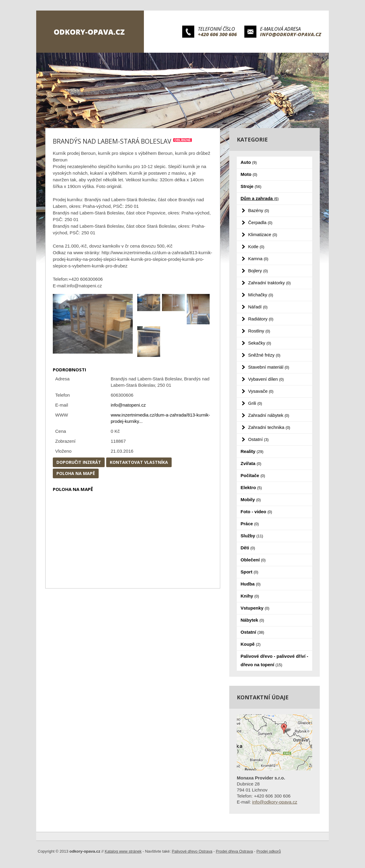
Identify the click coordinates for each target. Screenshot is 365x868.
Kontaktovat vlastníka (139, 462)
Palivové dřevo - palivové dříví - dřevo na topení (275, 660)
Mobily (251, 500)
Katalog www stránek (123, 851)
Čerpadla (260, 222)
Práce (250, 524)
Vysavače (261, 391)
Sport (250, 572)
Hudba (251, 584)
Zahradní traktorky (270, 283)
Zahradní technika (269, 427)
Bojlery (258, 271)
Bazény (259, 210)
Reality (252, 451)
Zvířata (251, 463)
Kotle (256, 247)
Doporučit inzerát (79, 462)
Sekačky (260, 343)
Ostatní (259, 439)
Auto (249, 162)
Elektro (251, 487)
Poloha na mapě (76, 473)
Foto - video (256, 512)
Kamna (258, 259)
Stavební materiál (269, 367)
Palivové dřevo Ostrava (192, 851)
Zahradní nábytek (269, 415)
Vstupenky (255, 608)
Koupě (251, 644)
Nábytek (252, 620)
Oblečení (253, 560)
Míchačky (261, 295)
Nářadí (258, 307)
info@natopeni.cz (128, 405)
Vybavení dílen (266, 379)
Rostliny (259, 331)
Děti (248, 548)
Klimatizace (263, 234)
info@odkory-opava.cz (291, 34)
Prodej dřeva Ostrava (235, 851)
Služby (252, 536)
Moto (249, 174)
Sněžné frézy (264, 355)
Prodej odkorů (269, 851)
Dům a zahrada (260, 198)
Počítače (253, 475)
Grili (255, 403)
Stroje (251, 186)
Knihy (250, 596)
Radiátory (261, 319)
